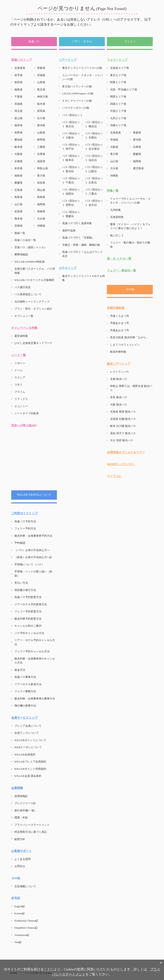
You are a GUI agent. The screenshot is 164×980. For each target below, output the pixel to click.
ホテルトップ (68, 268)
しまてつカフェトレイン (125, 345)
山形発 (41, 82)
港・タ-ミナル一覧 (119, 259)
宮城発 (41, 75)
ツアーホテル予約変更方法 (31, 604)
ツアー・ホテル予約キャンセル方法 (35, 642)
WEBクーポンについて (28, 747)
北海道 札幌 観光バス (123, 419)
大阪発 (18, 154)
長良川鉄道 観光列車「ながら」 (129, 337)
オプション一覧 (24, 316)
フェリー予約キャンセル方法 (32, 651)
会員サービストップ (24, 718)
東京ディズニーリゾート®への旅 (82, 68)
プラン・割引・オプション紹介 (33, 309)
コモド (18, 385)
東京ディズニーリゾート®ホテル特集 (83, 278)
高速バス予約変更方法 (28, 597)
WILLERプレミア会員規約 (30, 762)
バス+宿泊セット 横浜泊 (94, 124)
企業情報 (17, 788)
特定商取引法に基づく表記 (31, 832)
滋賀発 (41, 161)
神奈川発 (43, 97)
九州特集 (115, 210)
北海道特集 (117, 217)
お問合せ (20, 866)
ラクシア (20, 378)
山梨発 (41, 133)
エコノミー (21, 406)
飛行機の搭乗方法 (25, 706)
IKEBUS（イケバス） (121, 464)
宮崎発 (18, 226)
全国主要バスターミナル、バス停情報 (35, 271)
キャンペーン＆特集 (24, 328)
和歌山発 (43, 168)
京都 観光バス (118, 379)
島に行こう (117, 235)
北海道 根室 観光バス (123, 412)
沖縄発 (41, 226)
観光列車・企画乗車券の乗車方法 (35, 699)
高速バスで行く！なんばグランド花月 (82, 254)
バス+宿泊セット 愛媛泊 (71, 214)
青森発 (41, 68)
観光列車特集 (118, 352)
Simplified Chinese (26, 928)
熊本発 (18, 219)
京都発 (18, 161)
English (20, 906)
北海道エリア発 (120, 68)
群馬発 (41, 111)
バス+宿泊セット (72, 115)
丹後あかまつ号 (120, 323)
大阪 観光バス (118, 405)
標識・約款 (21, 817)
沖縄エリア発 (118, 125)
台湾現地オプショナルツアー (126, 452)
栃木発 (41, 104)
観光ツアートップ (119, 364)
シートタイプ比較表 (27, 413)
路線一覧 (20, 233)
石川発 (41, 118)
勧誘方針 (20, 839)
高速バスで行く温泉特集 (77, 223)
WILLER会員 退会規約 (28, 776)
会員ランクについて (27, 733)
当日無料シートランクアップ (32, 302)
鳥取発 (18, 197)
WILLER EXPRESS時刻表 (30, 262)
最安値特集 (21, 336)
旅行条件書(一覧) (25, 810)
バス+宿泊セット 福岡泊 (71, 192)
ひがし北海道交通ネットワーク (33, 343)
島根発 (41, 197)
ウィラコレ (114, 476)
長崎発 (41, 211)
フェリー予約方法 (25, 528)
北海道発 (20, 68)
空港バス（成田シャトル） (31, 247)
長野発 (18, 133)
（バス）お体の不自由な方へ (32, 550)
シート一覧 (19, 355)
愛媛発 (18, 183)
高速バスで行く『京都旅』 (78, 238)
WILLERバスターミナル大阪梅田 (34, 280)
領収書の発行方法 (25, 590)
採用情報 (21, 796)
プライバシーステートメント (32, 825)
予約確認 (20, 543)
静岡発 (41, 140)
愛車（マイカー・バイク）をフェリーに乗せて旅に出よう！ (130, 226)
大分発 (41, 219)
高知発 (41, 183)
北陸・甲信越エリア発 (124, 90)
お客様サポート (21, 851)
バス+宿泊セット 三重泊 (94, 192)
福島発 (18, 90)
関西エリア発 (118, 97)
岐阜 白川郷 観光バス (123, 426)
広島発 (18, 190)
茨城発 (18, 104)
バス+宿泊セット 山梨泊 (94, 169)
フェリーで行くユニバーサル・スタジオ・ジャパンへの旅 (130, 201)
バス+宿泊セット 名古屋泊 (94, 147)
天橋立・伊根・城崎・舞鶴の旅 (81, 245)
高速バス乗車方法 (25, 677)
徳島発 (18, 176)
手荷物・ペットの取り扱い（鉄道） (33, 574)
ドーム (18, 370)
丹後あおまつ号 (120, 330)
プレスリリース (25, 803)
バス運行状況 (23, 287)
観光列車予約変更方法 (28, 619)
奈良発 (18, 168)
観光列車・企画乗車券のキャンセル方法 (35, 661)
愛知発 (18, 140)
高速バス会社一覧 (25, 240)
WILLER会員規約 (25, 754)
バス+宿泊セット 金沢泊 (94, 203)
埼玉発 (18, 111)
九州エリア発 (118, 118)
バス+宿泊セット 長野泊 (71, 203)
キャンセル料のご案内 (28, 626)
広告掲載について (25, 886)
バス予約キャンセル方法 (29, 633)
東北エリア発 (118, 75)
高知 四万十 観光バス (123, 433)
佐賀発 (18, 211)
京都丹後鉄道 (116, 308)
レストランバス (120, 372)
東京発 (41, 90)
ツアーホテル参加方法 (28, 684)
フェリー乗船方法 (25, 691)
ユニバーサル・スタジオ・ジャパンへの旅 (82, 77)
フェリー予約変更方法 (28, 611)
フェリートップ (117, 60)
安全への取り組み (24, 425)
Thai (18, 942)
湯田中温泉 (69, 230)
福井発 (18, 125)
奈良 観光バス (118, 397)
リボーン (20, 363)
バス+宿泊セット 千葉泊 (71, 180)
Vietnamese (22, 935)
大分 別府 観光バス (122, 440)
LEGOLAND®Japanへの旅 (78, 93)
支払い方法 (21, 583)
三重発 (41, 147)
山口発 (18, 204)
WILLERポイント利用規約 (30, 769)
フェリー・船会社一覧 (121, 270)
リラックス (21, 399)
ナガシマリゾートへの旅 (77, 101)
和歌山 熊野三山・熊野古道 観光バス (131, 388)
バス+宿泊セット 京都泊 (94, 135)
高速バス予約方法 (25, 521)
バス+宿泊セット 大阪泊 (71, 135)
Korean (19, 913)
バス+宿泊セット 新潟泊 (71, 169)
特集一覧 (113, 191)
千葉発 (18, 97)
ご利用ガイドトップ (24, 513)
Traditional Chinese (26, 921)
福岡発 (41, 204)
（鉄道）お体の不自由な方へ (33, 557)
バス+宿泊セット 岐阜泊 (71, 158)
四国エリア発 (118, 104)
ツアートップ (68, 60)
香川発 (41, 176)
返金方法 (20, 670)
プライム (20, 392)
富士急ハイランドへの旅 (77, 86)
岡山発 (41, 190)
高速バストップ (21, 60)
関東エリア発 (118, 82)
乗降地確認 (21, 254)
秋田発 (18, 82)
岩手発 (18, 75)
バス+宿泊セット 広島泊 (94, 180)
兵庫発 (41, 154)
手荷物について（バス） (29, 564)
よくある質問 (23, 859)
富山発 (18, 118)
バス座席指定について (28, 294)
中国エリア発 (118, 111)
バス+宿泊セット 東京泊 (71, 124)
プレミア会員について (28, 726)
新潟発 (41, 125)
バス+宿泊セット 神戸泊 (71, 147)
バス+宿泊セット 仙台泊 (94, 158)
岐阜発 (18, 147)
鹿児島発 (138, 168)
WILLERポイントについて (30, 740)
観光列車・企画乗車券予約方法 (33, 536)
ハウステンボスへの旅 (76, 108)
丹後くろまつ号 (120, 316)
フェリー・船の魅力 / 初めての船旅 (130, 245)
